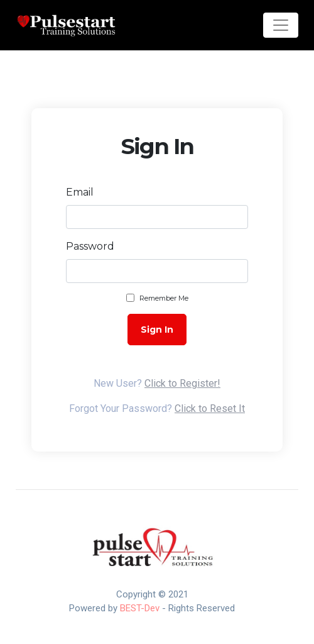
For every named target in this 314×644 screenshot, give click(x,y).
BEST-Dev (140, 608)
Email (80, 192)
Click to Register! (182, 383)
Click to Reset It (210, 408)
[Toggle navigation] (281, 25)
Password (90, 246)
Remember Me (164, 298)
